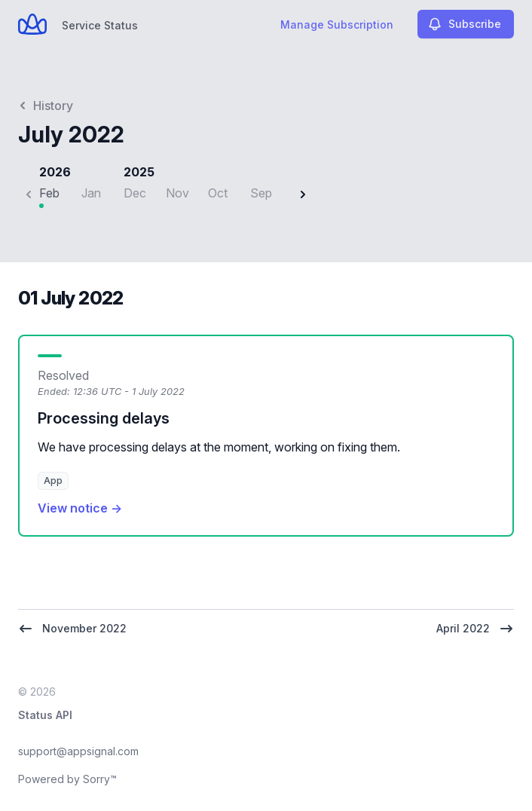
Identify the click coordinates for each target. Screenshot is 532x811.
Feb (49, 193)
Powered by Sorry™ (67, 779)
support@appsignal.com (78, 751)
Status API (45, 715)
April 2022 (475, 629)
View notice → (80, 508)
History (46, 106)
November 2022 (72, 629)
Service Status (100, 25)
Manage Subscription (337, 24)
